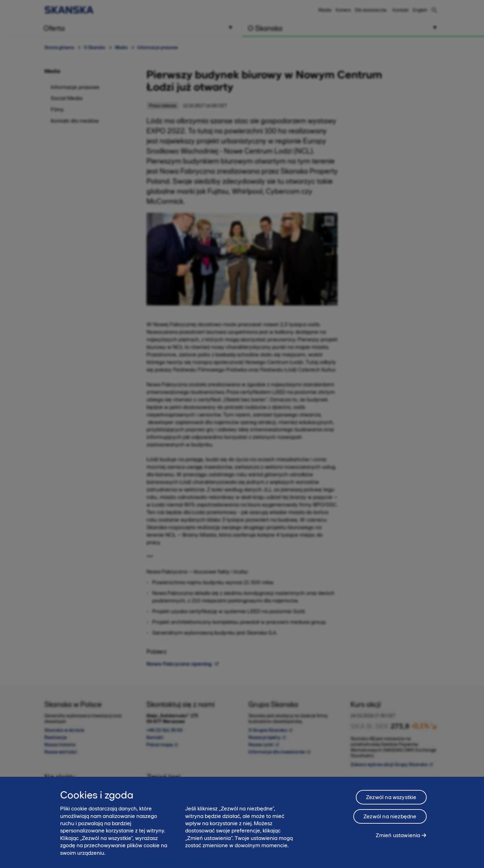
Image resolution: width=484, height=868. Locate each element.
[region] (242, 822)
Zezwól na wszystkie (391, 797)
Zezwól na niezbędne (390, 816)
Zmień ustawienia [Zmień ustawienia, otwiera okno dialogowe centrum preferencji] (398, 835)
